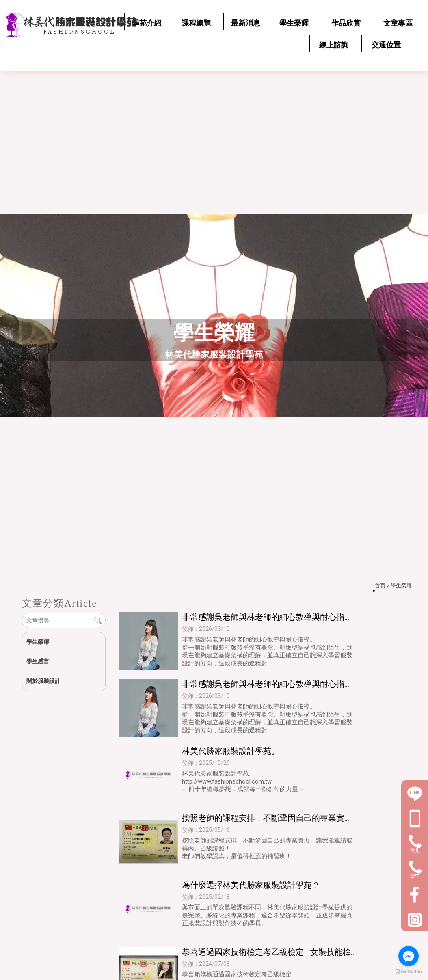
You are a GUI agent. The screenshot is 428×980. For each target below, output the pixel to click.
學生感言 (38, 661)
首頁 (380, 586)
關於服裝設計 (43, 681)
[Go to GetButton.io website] (409, 972)
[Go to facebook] (409, 956)
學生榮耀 (38, 642)
